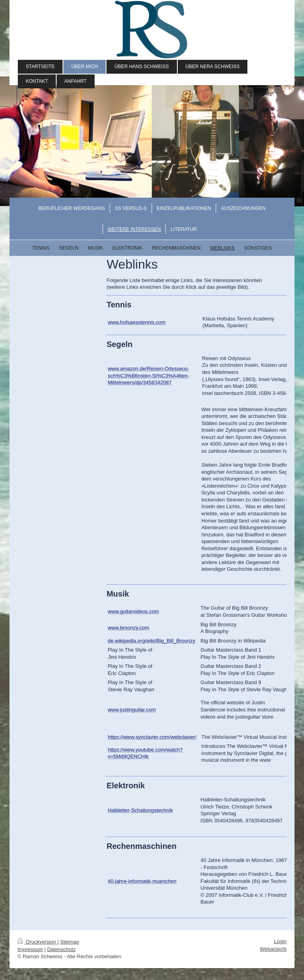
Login (280, 941)
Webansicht (273, 949)
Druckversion (37, 942)
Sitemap (70, 942)
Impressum (30, 949)
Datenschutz (61, 949)
